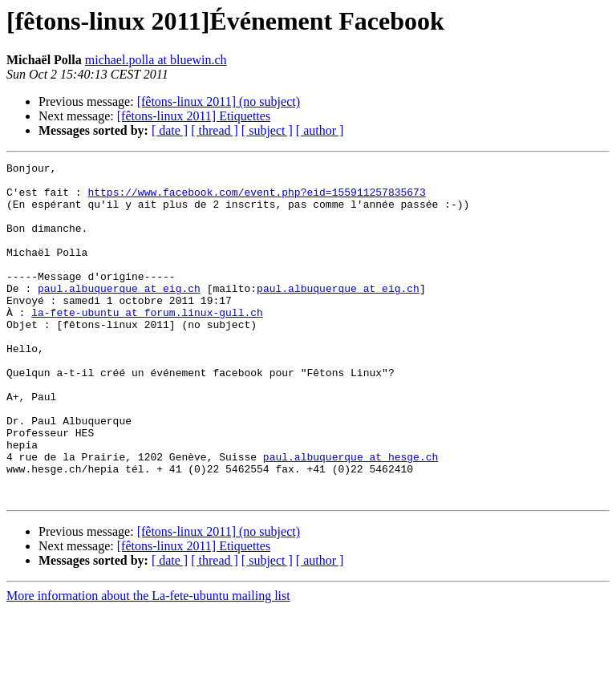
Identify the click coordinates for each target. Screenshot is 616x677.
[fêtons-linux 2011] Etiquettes (194, 116)
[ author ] (320, 130)
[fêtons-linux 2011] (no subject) (219, 101)
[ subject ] (267, 130)
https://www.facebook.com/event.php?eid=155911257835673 (256, 199)
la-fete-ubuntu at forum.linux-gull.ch (147, 343)
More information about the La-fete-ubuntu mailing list (148, 663)
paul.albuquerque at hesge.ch (351, 517)
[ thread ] (215, 130)
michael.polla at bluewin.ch (156, 60)
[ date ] (170, 130)
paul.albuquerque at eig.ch (119, 314)
